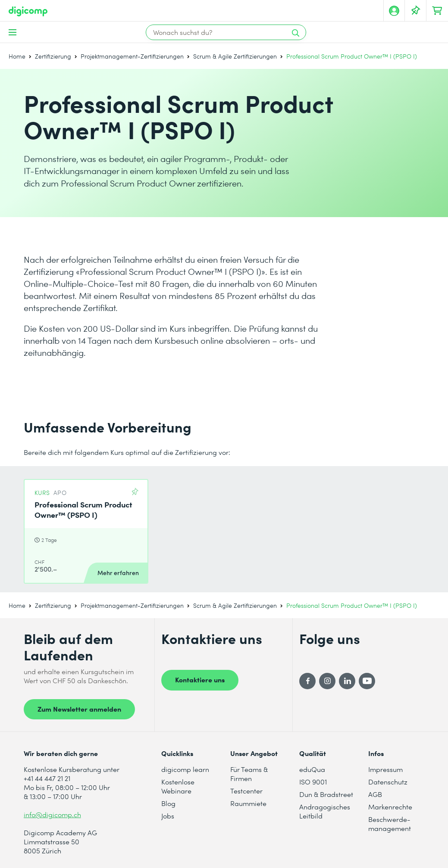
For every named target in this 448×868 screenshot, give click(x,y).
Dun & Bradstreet (326, 794)
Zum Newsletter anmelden (79, 709)
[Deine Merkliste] (416, 11)
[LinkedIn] (347, 681)
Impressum (385, 769)
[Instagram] (327, 681)
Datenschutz (388, 782)
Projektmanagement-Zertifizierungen (132, 56)
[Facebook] (307, 681)
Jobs (168, 816)
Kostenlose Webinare (178, 786)
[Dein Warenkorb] (437, 11)
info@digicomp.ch (52, 814)
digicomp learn (185, 769)
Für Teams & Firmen (249, 774)
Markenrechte (390, 807)
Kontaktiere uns (200, 679)
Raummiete (248, 803)
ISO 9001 (313, 782)
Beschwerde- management (390, 824)
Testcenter (246, 791)
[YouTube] (367, 681)
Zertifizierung (53, 56)
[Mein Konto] (394, 11)
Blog (168, 803)
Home (17, 56)
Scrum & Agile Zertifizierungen (235, 56)
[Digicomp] (28, 11)
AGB (375, 794)
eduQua (312, 769)
